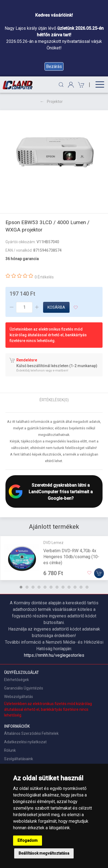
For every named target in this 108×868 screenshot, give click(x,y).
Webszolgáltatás (19, 697)
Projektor (55, 102)
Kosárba (56, 307)
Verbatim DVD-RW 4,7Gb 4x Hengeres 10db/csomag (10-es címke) (71, 557)
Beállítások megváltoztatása (44, 853)
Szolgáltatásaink (19, 759)
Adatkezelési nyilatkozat (25, 742)
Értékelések (54, 400)
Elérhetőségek (16, 680)
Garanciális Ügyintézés (24, 688)
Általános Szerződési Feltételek (31, 733)
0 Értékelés (44, 277)
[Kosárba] (99, 573)
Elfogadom (28, 840)
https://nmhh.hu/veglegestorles (54, 655)
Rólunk (10, 750)
